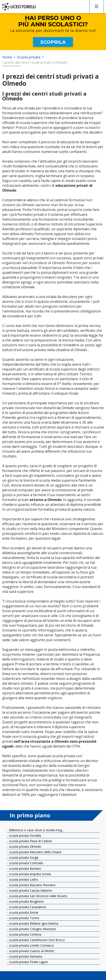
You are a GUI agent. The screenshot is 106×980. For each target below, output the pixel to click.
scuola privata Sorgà (23, 857)
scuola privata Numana (25, 956)
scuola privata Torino (24, 918)
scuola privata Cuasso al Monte (31, 951)
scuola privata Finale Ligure (28, 962)
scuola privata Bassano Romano (32, 885)
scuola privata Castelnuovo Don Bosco (36, 940)
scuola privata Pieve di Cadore (30, 841)
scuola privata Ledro (23, 879)
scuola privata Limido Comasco (31, 945)
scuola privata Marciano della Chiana (35, 852)
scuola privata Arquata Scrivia (30, 874)
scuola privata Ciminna (25, 934)
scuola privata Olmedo (25, 847)
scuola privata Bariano (25, 868)
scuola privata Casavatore (27, 907)
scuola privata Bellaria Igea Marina (33, 923)
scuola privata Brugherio (26, 901)
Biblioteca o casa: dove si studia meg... (36, 830)
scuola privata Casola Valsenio (30, 890)
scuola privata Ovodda (25, 836)
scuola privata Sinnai (23, 912)
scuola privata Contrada (26, 863)
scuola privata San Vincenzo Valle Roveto (38, 896)
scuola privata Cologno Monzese (32, 929)
